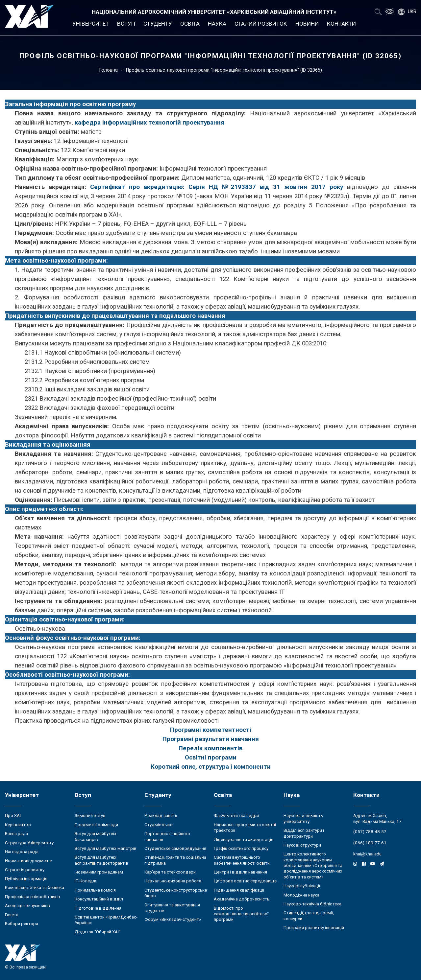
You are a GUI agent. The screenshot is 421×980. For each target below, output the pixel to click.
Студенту (158, 24)
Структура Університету (29, 843)
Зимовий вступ (90, 816)
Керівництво (18, 825)
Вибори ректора (22, 924)
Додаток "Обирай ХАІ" (98, 932)
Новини (307, 24)
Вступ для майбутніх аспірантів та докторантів (101, 860)
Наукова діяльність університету (303, 818)
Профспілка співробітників (33, 897)
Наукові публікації (302, 886)
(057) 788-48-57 (370, 832)
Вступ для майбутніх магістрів (106, 848)
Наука (217, 24)
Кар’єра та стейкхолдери (170, 872)
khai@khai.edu (367, 854)
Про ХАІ (13, 816)
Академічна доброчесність (242, 899)
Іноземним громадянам (99, 872)
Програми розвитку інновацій (314, 928)
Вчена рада (16, 834)
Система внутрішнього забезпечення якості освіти (242, 860)
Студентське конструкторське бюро (176, 893)
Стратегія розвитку (25, 870)
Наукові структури (302, 845)
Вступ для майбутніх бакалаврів (96, 836)
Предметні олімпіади (96, 825)
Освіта (190, 24)
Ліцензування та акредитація (244, 840)
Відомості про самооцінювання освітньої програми (241, 914)
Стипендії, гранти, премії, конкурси (309, 916)
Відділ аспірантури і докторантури (304, 833)
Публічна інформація (26, 879)
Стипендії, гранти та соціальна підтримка (175, 860)
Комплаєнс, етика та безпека (35, 887)
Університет (91, 24)
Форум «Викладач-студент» (173, 919)
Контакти (341, 24)
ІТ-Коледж (86, 881)
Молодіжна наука (301, 895)
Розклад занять (161, 816)
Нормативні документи (29, 861)
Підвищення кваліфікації (239, 890)
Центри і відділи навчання (240, 872)
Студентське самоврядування (175, 848)
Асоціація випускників (27, 906)
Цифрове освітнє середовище (245, 881)
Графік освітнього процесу (241, 848)
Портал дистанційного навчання (167, 836)
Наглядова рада (22, 852)
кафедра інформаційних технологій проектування (149, 123)
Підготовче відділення (98, 908)
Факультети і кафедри (236, 816)
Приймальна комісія (95, 890)
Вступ (126, 24)
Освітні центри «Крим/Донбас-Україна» (106, 920)
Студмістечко (159, 825)
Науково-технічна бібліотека (312, 904)
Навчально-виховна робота (173, 881)
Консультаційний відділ (99, 899)
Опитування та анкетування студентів (172, 908)
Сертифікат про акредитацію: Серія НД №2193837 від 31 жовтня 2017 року (217, 187)
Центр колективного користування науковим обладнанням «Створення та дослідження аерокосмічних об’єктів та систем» (313, 865)
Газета (12, 915)
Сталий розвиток (261, 24)
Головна (109, 70)
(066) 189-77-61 (370, 843)
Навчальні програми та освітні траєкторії (245, 828)
